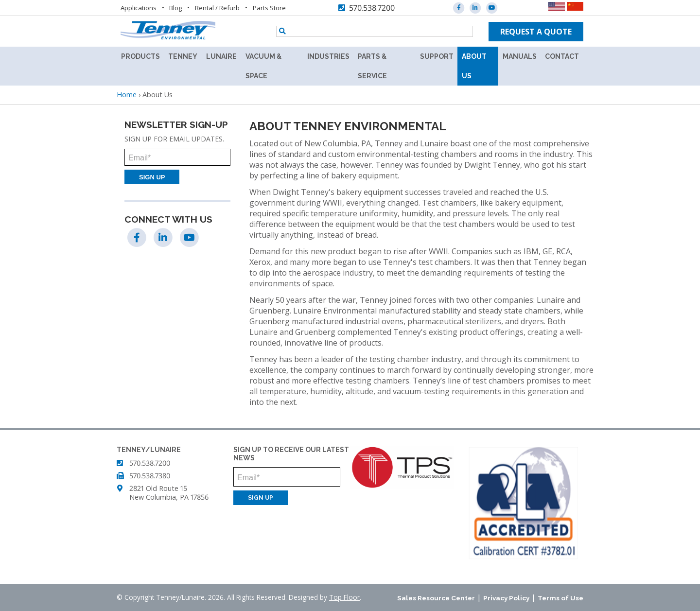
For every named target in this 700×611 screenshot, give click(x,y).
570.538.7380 (150, 476)
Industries (328, 56)
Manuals (520, 56)
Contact (562, 56)
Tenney (183, 56)
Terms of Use (560, 598)
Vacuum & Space (263, 66)
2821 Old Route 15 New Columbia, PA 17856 (169, 493)
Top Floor (344, 597)
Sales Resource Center (436, 598)
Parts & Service (372, 66)
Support (437, 56)
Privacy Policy (506, 598)
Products (140, 56)
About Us (474, 66)
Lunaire (221, 56)
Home (127, 95)
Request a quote (536, 32)
